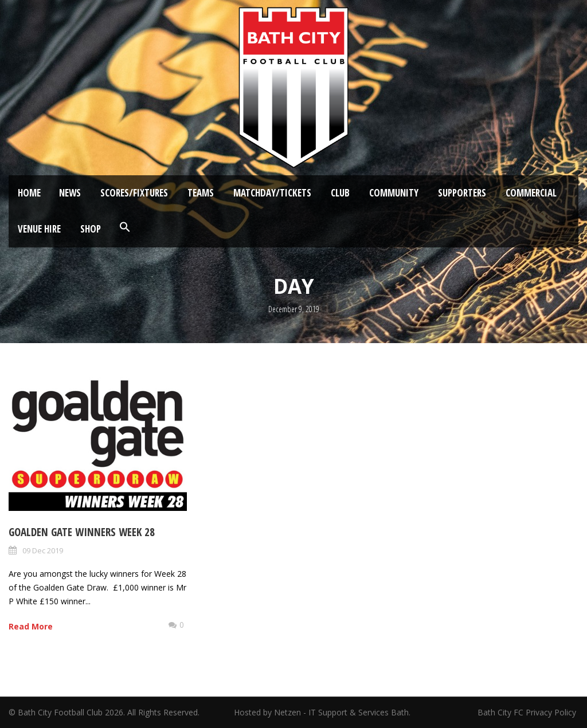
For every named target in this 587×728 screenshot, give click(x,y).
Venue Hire (39, 229)
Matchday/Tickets (272, 193)
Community (394, 193)
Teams (201, 193)
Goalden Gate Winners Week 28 (82, 532)
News (70, 193)
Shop (91, 229)
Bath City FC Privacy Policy (528, 712)
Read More (31, 626)
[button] (125, 227)
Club (340, 193)
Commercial (531, 193)
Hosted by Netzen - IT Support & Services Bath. (322, 712)
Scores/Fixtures (134, 193)
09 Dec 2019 (43, 550)
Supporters (462, 193)
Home (29, 193)
